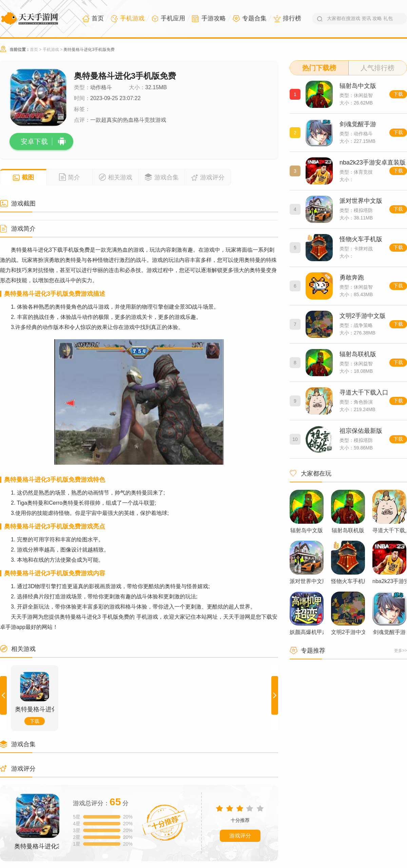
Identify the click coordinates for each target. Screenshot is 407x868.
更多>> (401, 651)
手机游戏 (51, 50)
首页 (34, 50)
